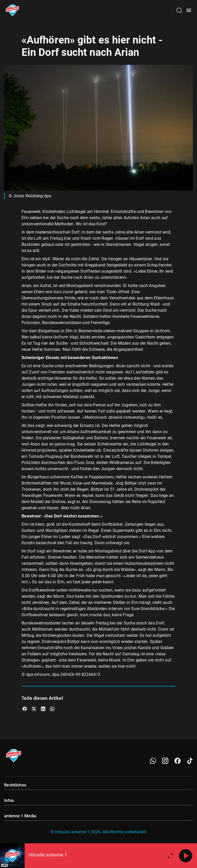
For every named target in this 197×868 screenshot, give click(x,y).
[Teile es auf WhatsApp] (52, 709)
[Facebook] (178, 761)
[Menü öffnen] (189, 10)
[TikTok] (190, 761)
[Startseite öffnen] (12, 10)
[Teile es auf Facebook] (25, 709)
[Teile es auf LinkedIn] (43, 709)
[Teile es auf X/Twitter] (34, 709)
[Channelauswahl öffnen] (179, 10)
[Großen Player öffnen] (170, 856)
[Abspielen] (186, 856)
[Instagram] (165, 761)
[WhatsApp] (153, 761)
